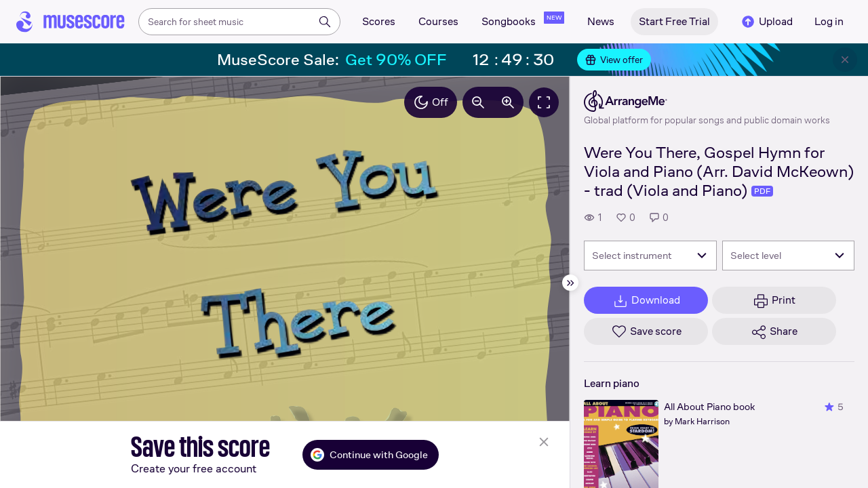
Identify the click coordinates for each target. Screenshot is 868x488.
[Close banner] (845, 60)
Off (431, 102)
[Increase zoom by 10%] (508, 102)
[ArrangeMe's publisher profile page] (707, 101)
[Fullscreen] (544, 102)
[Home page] (71, 22)
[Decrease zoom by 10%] (478, 102)
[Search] (325, 22)
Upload (766, 22)
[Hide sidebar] (570, 283)
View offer (614, 60)
